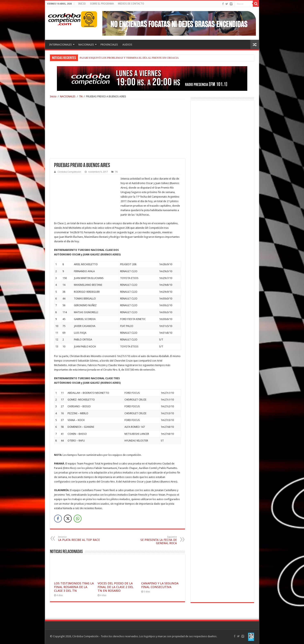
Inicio (53, 96)
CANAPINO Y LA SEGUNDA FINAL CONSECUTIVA (160, 585)
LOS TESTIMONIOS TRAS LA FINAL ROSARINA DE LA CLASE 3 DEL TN (74, 587)
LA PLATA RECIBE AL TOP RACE (79, 539)
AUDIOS (127, 45)
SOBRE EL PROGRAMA (102, 4)
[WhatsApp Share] (78, 519)
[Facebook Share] (58, 519)
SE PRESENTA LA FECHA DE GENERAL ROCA (156, 540)
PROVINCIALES (109, 45)
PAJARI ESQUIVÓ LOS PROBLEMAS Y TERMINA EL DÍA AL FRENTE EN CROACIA (129, 58)
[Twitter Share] (68, 519)
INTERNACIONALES (60, 45)
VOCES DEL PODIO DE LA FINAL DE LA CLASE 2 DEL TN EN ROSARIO (116, 587)
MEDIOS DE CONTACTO (131, 4)
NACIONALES (86, 45)
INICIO (82, 4)
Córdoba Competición (69, 172)
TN (81, 96)
